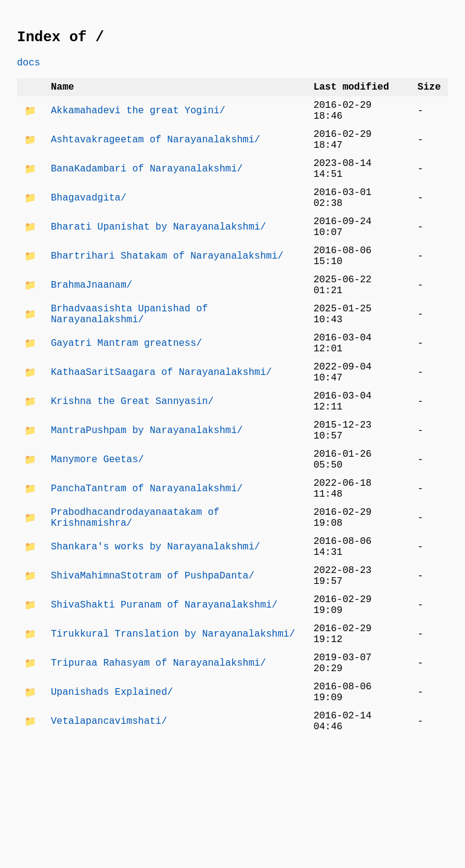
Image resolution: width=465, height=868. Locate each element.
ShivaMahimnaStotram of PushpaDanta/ (153, 664)
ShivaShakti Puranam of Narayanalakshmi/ (164, 698)
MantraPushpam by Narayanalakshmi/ (147, 495)
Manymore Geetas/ (97, 529)
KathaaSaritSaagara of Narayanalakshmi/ (161, 427)
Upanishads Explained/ (112, 800)
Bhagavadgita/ (89, 224)
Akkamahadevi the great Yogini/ (138, 122)
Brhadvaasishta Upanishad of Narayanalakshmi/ (129, 359)
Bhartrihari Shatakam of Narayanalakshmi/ (167, 291)
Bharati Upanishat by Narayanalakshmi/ (158, 257)
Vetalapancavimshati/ (109, 834)
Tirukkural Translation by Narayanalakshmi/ (173, 732)
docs (28, 68)
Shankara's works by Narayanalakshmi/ (156, 631)
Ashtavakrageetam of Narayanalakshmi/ (156, 156)
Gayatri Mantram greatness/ (127, 393)
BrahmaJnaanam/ (91, 325)
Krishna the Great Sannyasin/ (132, 461)
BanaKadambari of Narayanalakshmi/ (147, 190)
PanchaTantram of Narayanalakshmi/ (147, 563)
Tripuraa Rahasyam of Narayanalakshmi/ (158, 766)
